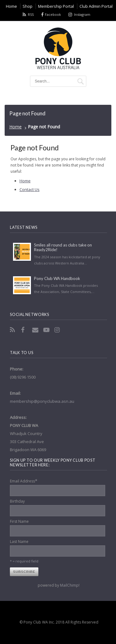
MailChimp (69, 585)
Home (15, 127)
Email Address (24, 481)
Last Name (19, 542)
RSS (31, 14)
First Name (19, 521)
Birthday (17, 501)
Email (36, 330)
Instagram (82, 14)
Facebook (53, 14)
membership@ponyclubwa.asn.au (42, 401)
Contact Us (30, 189)
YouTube (47, 330)
